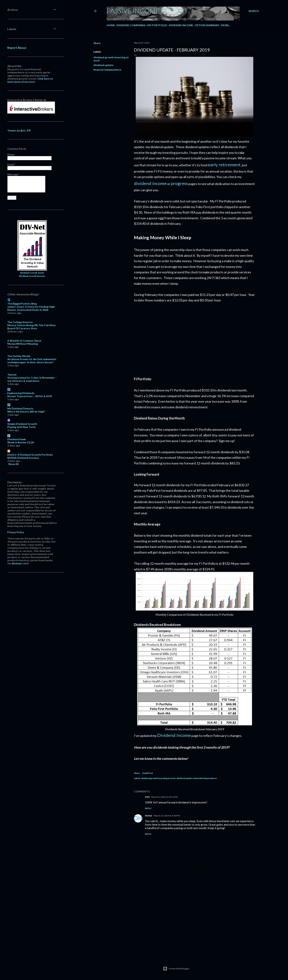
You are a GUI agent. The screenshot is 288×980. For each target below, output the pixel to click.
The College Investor (20, 322)
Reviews (17, 563)
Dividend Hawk (17, 439)
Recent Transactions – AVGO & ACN (30, 396)
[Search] (254, 11)
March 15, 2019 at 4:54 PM (167, 816)
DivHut (148, 816)
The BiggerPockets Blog (22, 304)
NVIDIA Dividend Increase (23, 458)
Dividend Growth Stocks (32, 273)
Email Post (148, 773)
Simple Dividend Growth (22, 424)
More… (226, 25)
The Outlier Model (19, 356)
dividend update (103, 65)
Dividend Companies (131, 25)
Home (111, 25)
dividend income (150, 183)
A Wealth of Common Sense (24, 341)
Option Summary (207, 25)
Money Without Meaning (23, 344)
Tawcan (12, 374)
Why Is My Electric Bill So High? (26, 412)
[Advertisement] (195, 339)
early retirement (224, 165)
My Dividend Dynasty (20, 408)
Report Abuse (17, 48)
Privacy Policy (16, 532)
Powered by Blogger (176, 969)
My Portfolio (157, 25)
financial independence (107, 70)
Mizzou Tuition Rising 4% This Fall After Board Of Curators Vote (32, 327)
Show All (13, 464)
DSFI (147, 797)
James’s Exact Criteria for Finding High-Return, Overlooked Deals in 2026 (31, 308)
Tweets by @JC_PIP (19, 130)
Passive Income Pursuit (147, 11)
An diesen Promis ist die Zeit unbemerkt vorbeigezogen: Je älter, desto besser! (32, 361)
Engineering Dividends (21, 393)
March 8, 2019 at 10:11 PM (164, 797)
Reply (148, 808)
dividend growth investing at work (158, 778)
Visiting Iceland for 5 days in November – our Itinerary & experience (32, 379)
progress (179, 183)
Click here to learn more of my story (30, 80)
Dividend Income (181, 25)
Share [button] (97, 43)
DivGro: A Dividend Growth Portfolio (30, 455)
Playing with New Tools (22, 427)
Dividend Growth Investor (32, 276)
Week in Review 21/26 (21, 442)
